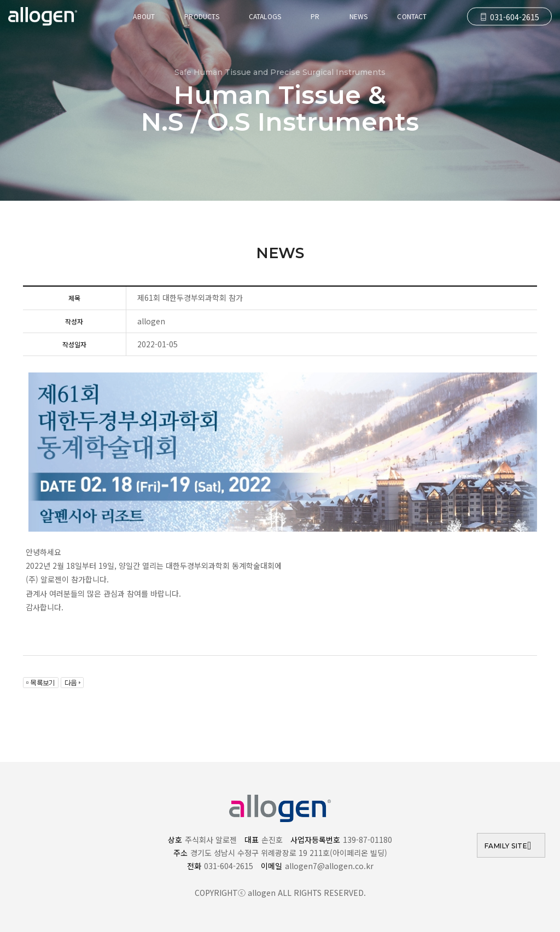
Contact (412, 16)
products (202, 16)
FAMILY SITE (506, 846)
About (144, 16)
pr (315, 16)
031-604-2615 (509, 17)
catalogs (265, 16)
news (359, 16)
